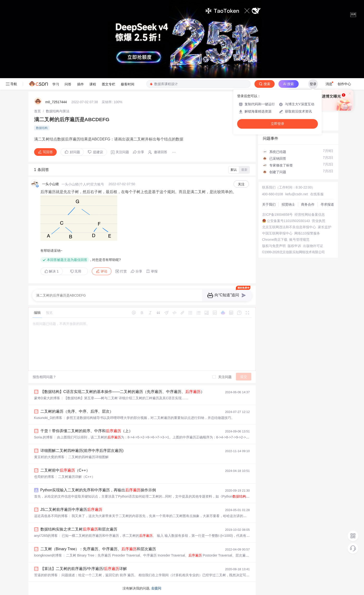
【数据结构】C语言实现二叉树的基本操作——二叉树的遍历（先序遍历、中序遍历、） (123, 392)
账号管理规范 (299, 240)
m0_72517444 (56, 102)
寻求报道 (327, 204)
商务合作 (308, 204)
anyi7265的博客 (46, 536)
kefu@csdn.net (297, 194)
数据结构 (42, 128)
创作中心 (344, 84)
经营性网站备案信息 (310, 215)
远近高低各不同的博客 (51, 516)
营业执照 (319, 221)
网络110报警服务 (307, 233)
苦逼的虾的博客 (46, 575)
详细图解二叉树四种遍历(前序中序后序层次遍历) (82, 451)
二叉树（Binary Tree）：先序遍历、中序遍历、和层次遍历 (98, 549)
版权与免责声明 (274, 246)
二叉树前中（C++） (65, 470)
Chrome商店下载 (275, 240)
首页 (37, 111)
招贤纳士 (288, 204)
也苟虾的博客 (44, 477)
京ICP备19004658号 (278, 215)
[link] (37, 111)
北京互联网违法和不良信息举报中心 (289, 227)
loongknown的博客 (48, 555)
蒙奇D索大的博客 (47, 398)
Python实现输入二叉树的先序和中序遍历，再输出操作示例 (98, 490)
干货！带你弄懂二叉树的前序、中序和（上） (86, 431)
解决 (52, 271)
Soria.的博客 (44, 437)
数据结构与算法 (58, 111)
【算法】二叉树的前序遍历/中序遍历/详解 (84, 569)
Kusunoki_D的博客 (48, 418)
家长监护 (325, 227)
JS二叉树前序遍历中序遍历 (71, 510)
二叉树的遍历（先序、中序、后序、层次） (77, 411)
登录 (313, 84)
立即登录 (278, 124)
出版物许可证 (313, 246)
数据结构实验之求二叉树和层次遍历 (79, 529)
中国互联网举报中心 (277, 233)
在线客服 (317, 194)
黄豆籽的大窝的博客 (49, 457)
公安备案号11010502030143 (288, 221)
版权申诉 (294, 246)
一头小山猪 (50, 184)
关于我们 (269, 204)
